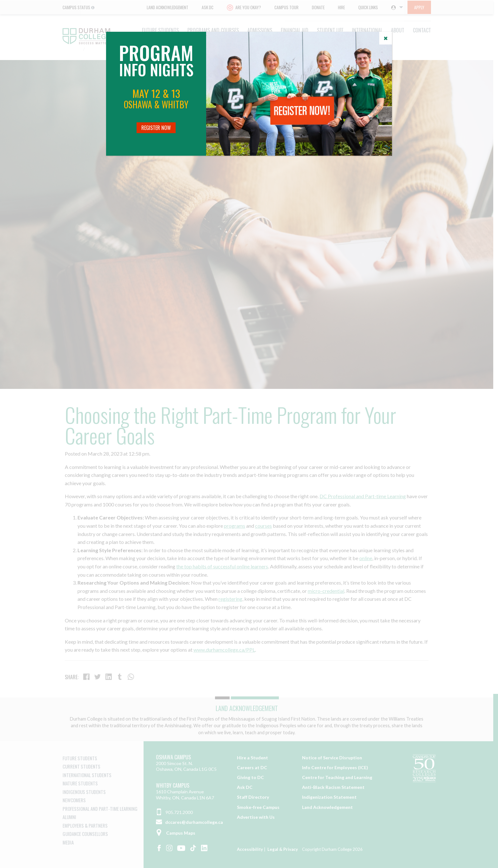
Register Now (156, 128)
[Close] (386, 38)
